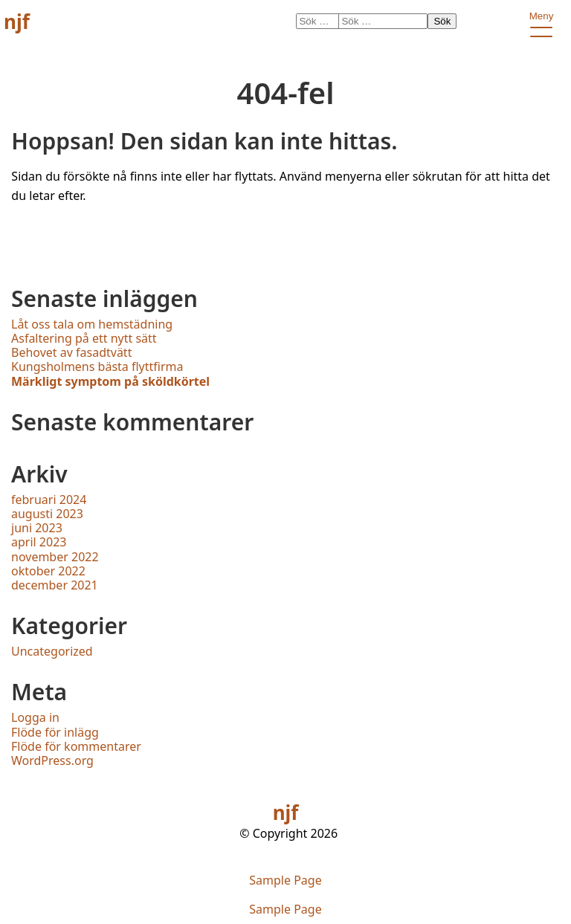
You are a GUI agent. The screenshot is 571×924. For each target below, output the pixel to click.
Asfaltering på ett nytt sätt (84, 338)
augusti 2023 (47, 514)
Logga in (35, 717)
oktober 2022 (48, 571)
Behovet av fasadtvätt (71, 352)
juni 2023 (37, 528)
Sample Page (285, 881)
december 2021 (55, 585)
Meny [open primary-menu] (541, 19)
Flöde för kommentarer (76, 746)
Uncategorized (52, 651)
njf (17, 22)
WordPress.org (52, 760)
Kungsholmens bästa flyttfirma (97, 366)
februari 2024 (49, 500)
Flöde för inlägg (55, 732)
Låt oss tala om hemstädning (92, 324)
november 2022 (55, 557)
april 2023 (39, 542)
